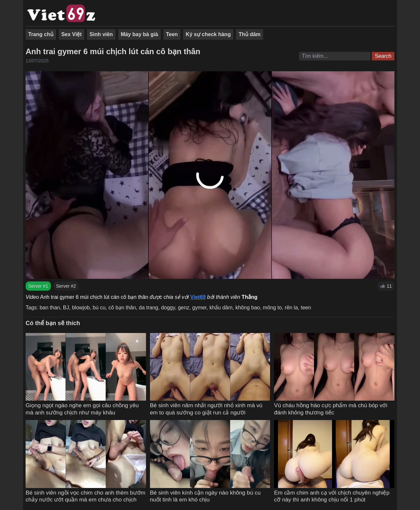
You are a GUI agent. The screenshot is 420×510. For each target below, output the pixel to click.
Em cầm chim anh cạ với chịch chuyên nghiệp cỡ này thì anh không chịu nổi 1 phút (332, 496)
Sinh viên (101, 34)
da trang (148, 308)
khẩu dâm (221, 308)
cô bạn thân (122, 308)
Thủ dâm (250, 34)
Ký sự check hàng (208, 34)
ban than (50, 308)
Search (383, 56)
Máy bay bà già (139, 34)
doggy (168, 308)
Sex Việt (72, 34)
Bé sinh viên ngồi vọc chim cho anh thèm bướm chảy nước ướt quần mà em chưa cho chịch (85, 496)
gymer (199, 308)
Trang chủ (41, 34)
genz (184, 308)
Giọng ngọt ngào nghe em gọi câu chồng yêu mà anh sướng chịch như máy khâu (82, 409)
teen (306, 308)
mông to (272, 308)
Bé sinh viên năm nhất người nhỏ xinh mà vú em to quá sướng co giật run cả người (206, 409)
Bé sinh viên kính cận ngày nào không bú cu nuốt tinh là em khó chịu (205, 496)
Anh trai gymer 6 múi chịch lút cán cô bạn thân (113, 51)
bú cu (99, 308)
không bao (248, 308)
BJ (66, 308)
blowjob (81, 308)
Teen (172, 34)
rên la (291, 308)
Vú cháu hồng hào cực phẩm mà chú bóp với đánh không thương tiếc (331, 409)
